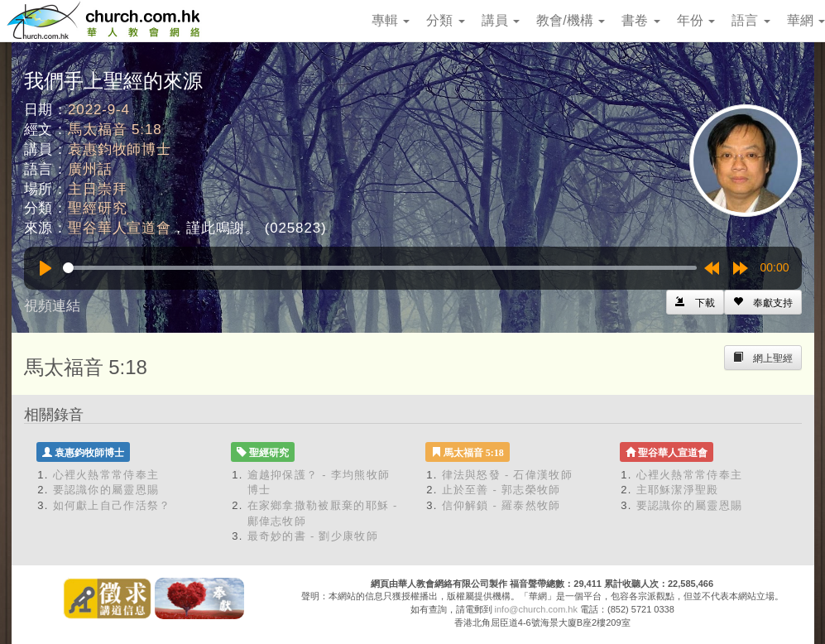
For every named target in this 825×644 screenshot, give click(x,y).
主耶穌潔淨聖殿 (678, 490)
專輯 (391, 20)
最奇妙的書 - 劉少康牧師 (313, 536)
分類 (445, 20)
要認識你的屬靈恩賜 (106, 490)
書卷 (640, 20)
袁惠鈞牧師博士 (120, 149)
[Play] (46, 268)
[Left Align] (763, 302)
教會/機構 (571, 20)
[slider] (380, 268)
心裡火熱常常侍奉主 (106, 475)
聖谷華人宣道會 (120, 228)
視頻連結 (52, 306)
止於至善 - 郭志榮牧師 (501, 490)
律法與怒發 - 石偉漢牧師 (507, 475)
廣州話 (90, 169)
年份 (696, 20)
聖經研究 (97, 208)
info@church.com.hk (536, 609)
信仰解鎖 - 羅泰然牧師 (501, 505)
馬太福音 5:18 (115, 130)
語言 (751, 20)
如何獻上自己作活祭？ (112, 505)
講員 (501, 20)
